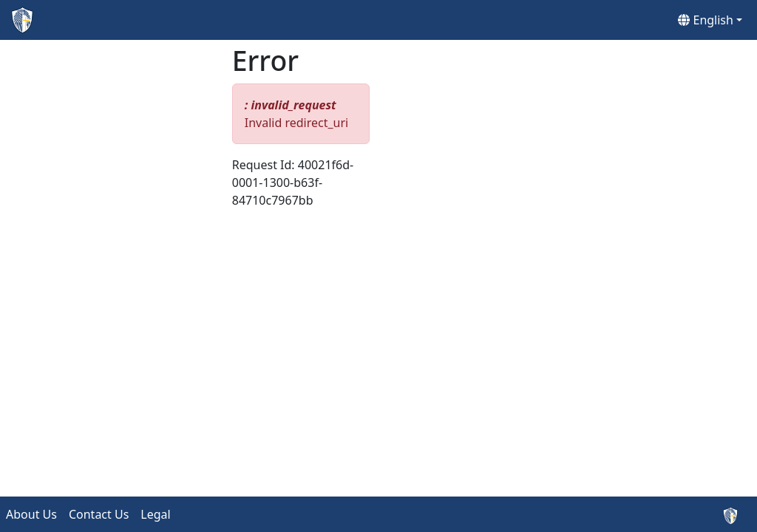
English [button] (706, 20)
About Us (31, 514)
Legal (155, 514)
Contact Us (99, 514)
